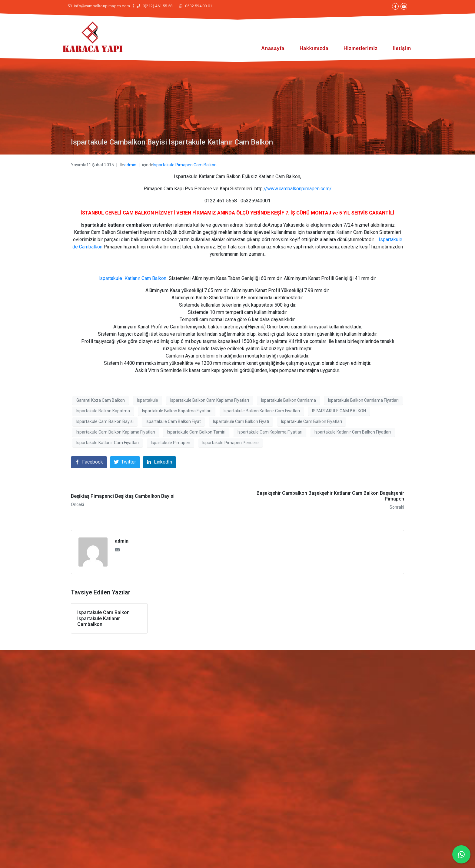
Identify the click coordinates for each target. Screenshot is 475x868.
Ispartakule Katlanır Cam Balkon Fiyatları (353, 432)
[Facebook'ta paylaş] (89, 462)
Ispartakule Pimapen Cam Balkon (185, 165)
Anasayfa (273, 48)
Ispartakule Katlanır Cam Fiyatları (108, 443)
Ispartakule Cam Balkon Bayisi (105, 421)
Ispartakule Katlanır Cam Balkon (132, 278)
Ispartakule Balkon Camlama (289, 400)
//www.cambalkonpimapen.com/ (298, 189)
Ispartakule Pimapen (171, 443)
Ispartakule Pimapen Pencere (231, 443)
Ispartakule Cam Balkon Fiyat (173, 421)
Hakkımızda (314, 48)
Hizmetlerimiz (360, 48)
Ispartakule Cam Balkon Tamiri (196, 432)
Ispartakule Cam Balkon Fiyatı (241, 421)
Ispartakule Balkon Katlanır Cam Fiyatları (262, 411)
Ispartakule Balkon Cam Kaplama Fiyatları (210, 400)
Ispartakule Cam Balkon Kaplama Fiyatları (116, 432)
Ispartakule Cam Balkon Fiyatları (312, 421)
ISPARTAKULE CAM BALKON (339, 411)
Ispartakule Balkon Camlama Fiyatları (363, 400)
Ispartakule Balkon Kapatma (103, 411)
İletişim (402, 48)
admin (130, 165)
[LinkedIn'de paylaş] (159, 462)
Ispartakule (148, 400)
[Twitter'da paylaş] (125, 462)
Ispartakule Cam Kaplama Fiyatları (270, 432)
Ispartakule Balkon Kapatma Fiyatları (177, 411)
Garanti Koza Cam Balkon (101, 400)
